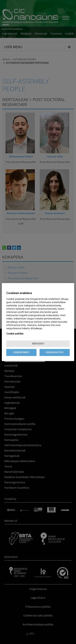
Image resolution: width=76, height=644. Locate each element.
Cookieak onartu (21, 352)
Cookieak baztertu (55, 352)
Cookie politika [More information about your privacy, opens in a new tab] (15, 334)
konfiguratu (38, 344)
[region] (38, 322)
